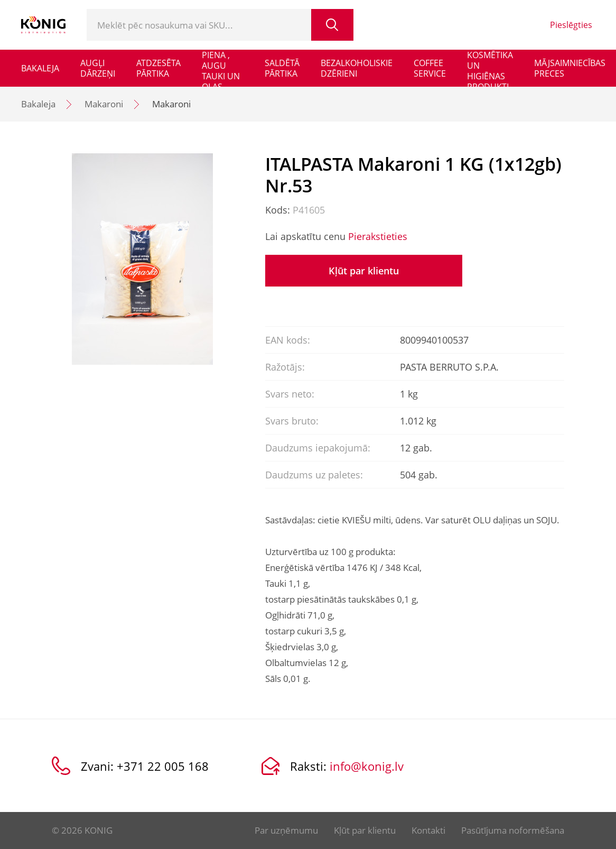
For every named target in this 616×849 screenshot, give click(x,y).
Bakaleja (38, 104)
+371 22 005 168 (163, 766)
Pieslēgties (571, 25)
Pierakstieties (378, 236)
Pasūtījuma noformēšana (513, 830)
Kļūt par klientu (364, 271)
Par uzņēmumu (286, 830)
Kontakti (428, 830)
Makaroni (104, 104)
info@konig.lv (367, 766)
